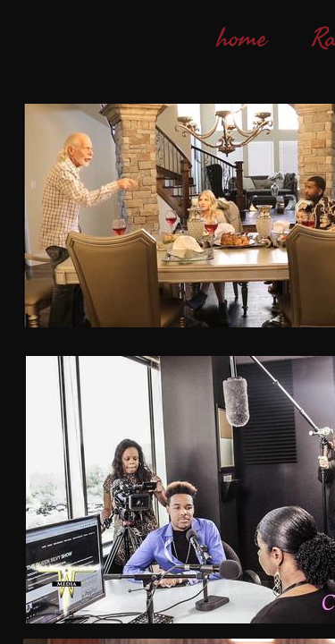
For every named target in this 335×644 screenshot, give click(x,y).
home (242, 38)
